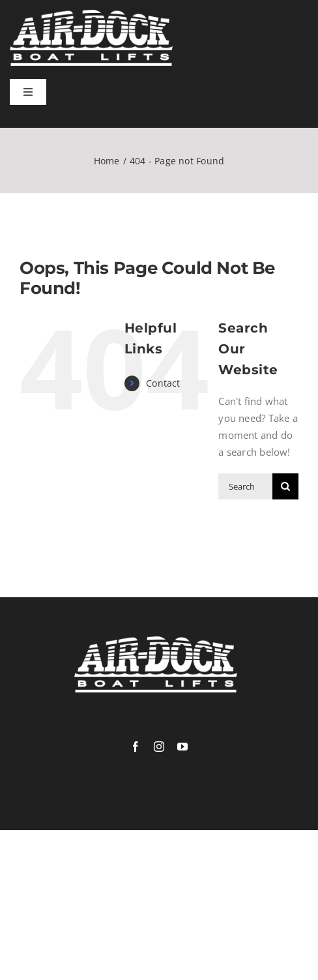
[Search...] (245, 486)
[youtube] (182, 747)
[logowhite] (91, 14)
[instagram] (159, 747)
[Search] (285, 486)
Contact (163, 383)
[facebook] (136, 747)
